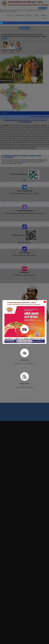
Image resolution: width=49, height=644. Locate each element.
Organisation (25, 360)
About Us (24, 336)
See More (25, 344)
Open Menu (1, 23)
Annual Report (24, 384)
